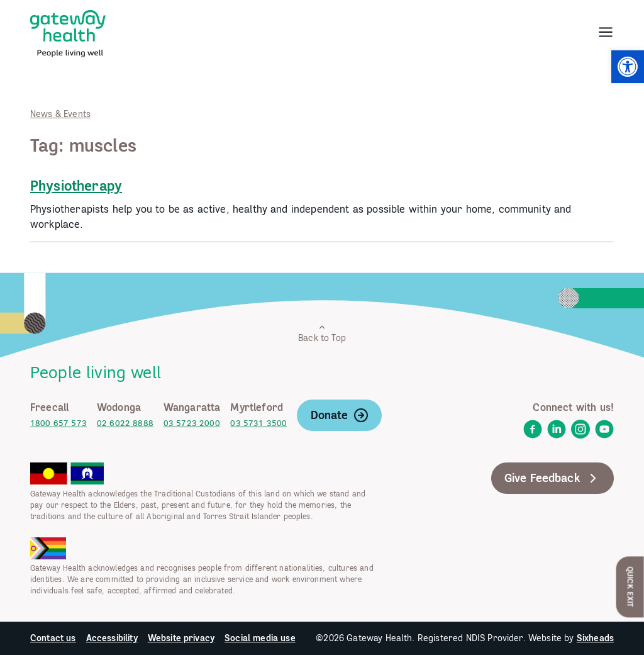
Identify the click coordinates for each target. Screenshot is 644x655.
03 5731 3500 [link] (258, 423)
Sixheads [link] (595, 638)
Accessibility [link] (112, 638)
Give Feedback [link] (552, 478)
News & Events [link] (60, 114)
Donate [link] (340, 415)
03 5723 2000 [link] (192, 423)
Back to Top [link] (322, 333)
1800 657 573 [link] (58, 423)
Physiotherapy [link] (76, 186)
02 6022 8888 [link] (125, 423)
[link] (628, 67)
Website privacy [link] (181, 638)
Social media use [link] (260, 638)
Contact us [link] (53, 638)
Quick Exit (630, 587)
